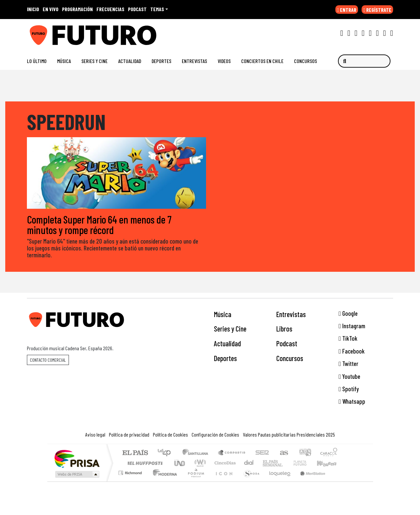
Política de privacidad (129, 435)
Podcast (287, 344)
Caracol (329, 453)
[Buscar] (364, 61)
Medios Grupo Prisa (77, 475)
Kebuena (330, 463)
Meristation (309, 481)
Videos (224, 61)
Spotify (349, 389)
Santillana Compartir (232, 453)
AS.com (283, 453)
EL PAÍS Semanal (267, 463)
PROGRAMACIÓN (77, 9)
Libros (284, 329)
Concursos (305, 61)
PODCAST (137, 9)
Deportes (161, 61)
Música (64, 61)
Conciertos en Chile (262, 61)
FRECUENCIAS (110, 9)
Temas (157, 9)
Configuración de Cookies (215, 435)
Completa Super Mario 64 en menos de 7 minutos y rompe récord (99, 225)
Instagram (352, 326)
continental (249, 463)
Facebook (352, 351)
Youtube (349, 376)
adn (305, 453)
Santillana (197, 453)
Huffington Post (144, 463)
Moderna (163, 481)
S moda (249, 481)
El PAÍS (135, 453)
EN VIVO (51, 9)
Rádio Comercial (338, 481)
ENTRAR (347, 10)
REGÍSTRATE (377, 10)
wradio (199, 463)
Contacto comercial (48, 360)
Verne (286, 463)
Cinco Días (224, 463)
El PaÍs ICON (223, 481)
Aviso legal (95, 435)
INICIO (33, 9)
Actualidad (130, 61)
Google (348, 313)
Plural (194, 481)
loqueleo (278, 481)
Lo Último (37, 61)
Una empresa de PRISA (77, 459)
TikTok (348, 339)
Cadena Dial (306, 463)
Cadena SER (262, 453)
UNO (180, 463)
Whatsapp (352, 402)
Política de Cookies (170, 435)
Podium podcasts (131, 472)
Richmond (131, 481)
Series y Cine (94, 61)
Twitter (348, 364)
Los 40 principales (167, 453)
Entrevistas (194, 61)
